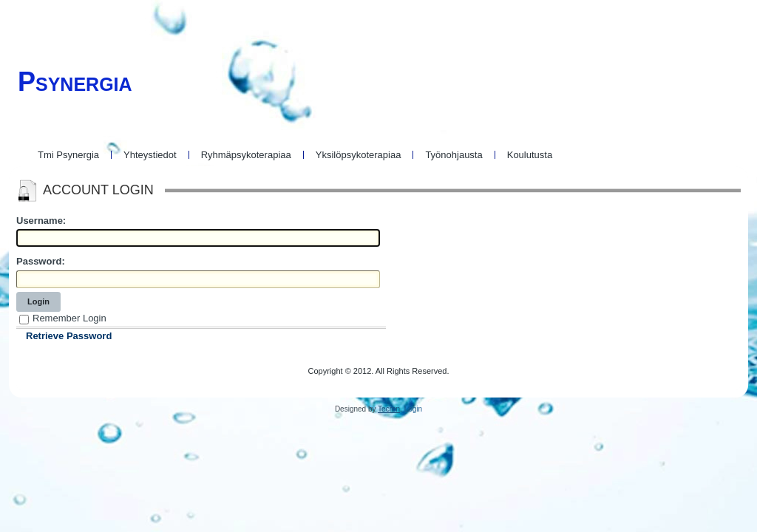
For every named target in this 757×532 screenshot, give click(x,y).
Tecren (389, 409)
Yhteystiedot (150, 155)
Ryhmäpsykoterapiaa (246, 155)
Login (38, 301)
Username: (41, 221)
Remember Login (69, 318)
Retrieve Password (69, 336)
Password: (41, 261)
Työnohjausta (454, 155)
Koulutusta (530, 155)
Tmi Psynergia (68, 155)
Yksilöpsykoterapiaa (359, 155)
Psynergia (75, 82)
